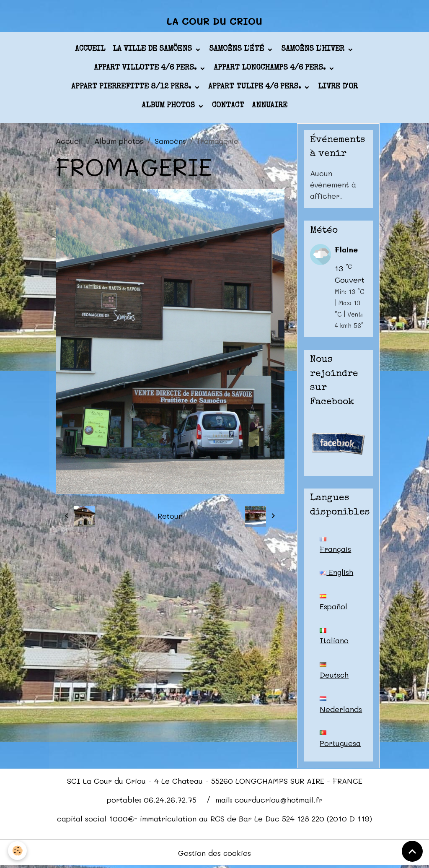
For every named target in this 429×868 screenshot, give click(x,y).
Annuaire (270, 107)
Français (336, 546)
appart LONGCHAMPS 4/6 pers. (271, 69)
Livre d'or (338, 88)
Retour (170, 517)
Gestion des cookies (215, 855)
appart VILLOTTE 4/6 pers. (146, 69)
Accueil (90, 50)
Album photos (169, 107)
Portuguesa (340, 741)
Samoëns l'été (238, 50)
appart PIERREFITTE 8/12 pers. (132, 88)
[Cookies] (18, 851)
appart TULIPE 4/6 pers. (256, 88)
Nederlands (341, 707)
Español (333, 603)
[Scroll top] (412, 851)
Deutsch (334, 672)
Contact (228, 107)
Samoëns (170, 141)
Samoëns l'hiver (314, 50)
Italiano (334, 638)
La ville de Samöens (153, 50)
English (336, 573)
